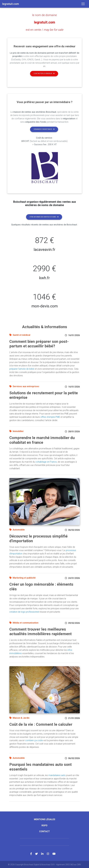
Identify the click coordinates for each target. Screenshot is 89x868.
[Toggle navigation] (83, 4)
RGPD (45, 825)
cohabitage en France (46, 462)
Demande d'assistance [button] (44, 129)
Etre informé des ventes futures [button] (44, 216)
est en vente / (45, 29)
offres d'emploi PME (50, 417)
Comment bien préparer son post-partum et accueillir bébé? (39, 343)
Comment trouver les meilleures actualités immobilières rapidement (40, 631)
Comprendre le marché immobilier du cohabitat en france (42, 440)
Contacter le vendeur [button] (44, 73)
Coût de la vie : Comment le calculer (41, 724)
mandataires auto (57, 775)
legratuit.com (45, 22)
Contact (45, 831)
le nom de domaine (45, 15)
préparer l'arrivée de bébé (22, 368)
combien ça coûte (34, 740)
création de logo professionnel (24, 611)
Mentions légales (45, 819)
